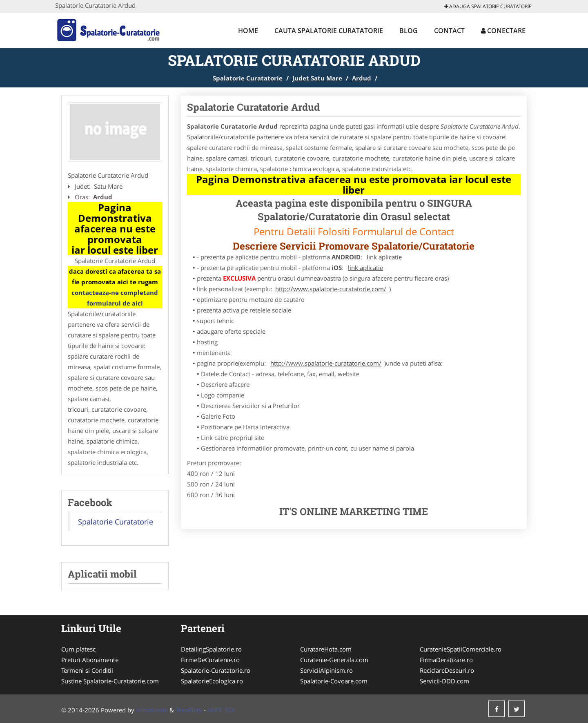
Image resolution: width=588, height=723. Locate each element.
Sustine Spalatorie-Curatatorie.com (110, 681)
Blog (409, 31)
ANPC (215, 710)
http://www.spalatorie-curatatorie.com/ (331, 289)
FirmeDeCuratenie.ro (210, 660)
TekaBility (189, 710)
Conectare (503, 31)
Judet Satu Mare (317, 78)
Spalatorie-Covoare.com (334, 681)
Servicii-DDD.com (444, 681)
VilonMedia (152, 710)
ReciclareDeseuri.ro (447, 670)
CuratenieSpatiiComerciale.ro (461, 649)
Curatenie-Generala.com (334, 660)
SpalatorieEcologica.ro (212, 681)
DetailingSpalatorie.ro (211, 649)
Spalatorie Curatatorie (248, 78)
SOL (231, 710)
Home (248, 31)
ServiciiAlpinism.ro (326, 670)
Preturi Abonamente (90, 660)
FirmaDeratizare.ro (446, 660)
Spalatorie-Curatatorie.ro (216, 670)
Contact (449, 31)
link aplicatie (384, 257)
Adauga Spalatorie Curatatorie (488, 6)
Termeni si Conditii (87, 670)
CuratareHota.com (326, 649)
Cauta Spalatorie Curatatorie (329, 31)
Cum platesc (78, 649)
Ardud (362, 78)
